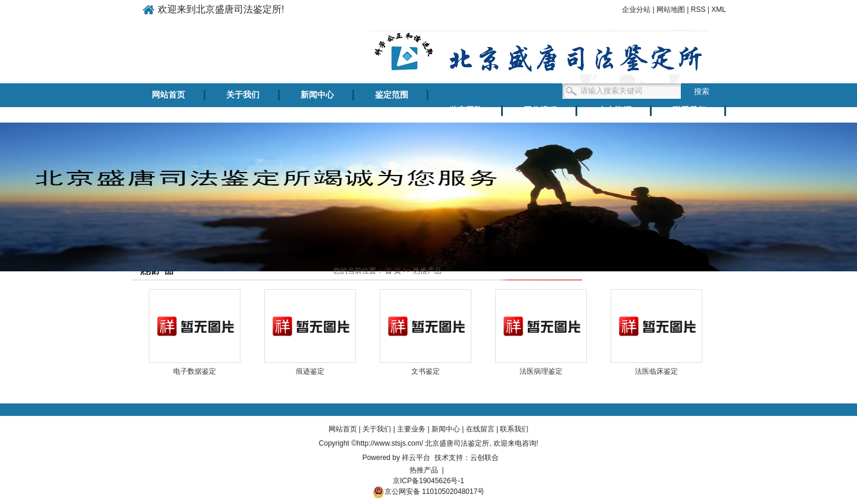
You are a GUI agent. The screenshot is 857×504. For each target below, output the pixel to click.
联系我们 (689, 110)
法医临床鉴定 (656, 371)
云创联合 (484, 458)
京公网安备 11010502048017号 (429, 492)
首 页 (393, 271)
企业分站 (636, 10)
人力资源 (615, 110)
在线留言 (480, 429)
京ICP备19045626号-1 (428, 481)
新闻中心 (317, 95)
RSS (698, 10)
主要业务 (411, 429)
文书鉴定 (426, 371)
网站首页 (168, 95)
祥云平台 (416, 458)
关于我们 (243, 95)
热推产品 (424, 470)
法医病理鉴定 (541, 371)
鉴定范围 (392, 95)
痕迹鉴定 (310, 371)
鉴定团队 (466, 110)
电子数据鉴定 (195, 371)
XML (719, 10)
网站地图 (671, 10)
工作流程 (540, 110)
